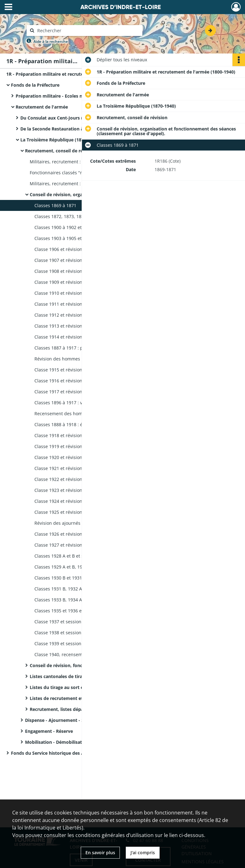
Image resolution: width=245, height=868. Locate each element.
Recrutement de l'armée (42, 107)
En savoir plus (100, 853)
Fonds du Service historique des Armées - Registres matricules (74, 753)
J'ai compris (143, 853)
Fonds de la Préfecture (35, 85)
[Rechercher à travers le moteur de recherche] (88, 31)
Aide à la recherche (51, 41)
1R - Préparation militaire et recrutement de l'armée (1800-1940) (69, 74)
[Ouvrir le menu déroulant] (8, 8)
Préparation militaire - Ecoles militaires (58, 96)
